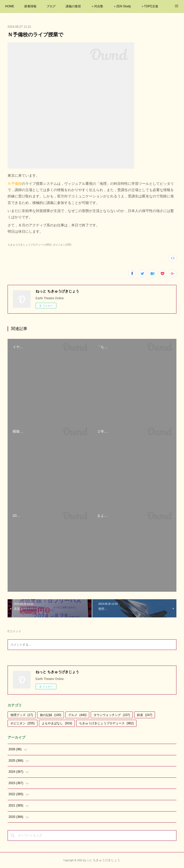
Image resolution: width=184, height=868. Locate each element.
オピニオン (22, 723)
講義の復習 (73, 6)
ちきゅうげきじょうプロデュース (106, 723)
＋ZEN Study (122, 6)
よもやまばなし (57, 723)
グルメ (77, 715)
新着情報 (30, 6)
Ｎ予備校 (15, 184)
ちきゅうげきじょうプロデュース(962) (29, 245)
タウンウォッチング (112, 715)
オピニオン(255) (62, 245)
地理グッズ (22, 715)
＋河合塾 (97, 6)
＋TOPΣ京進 (150, 6)
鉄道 (145, 715)
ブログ (51, 6)
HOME (10, 6)
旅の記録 (51, 715)
